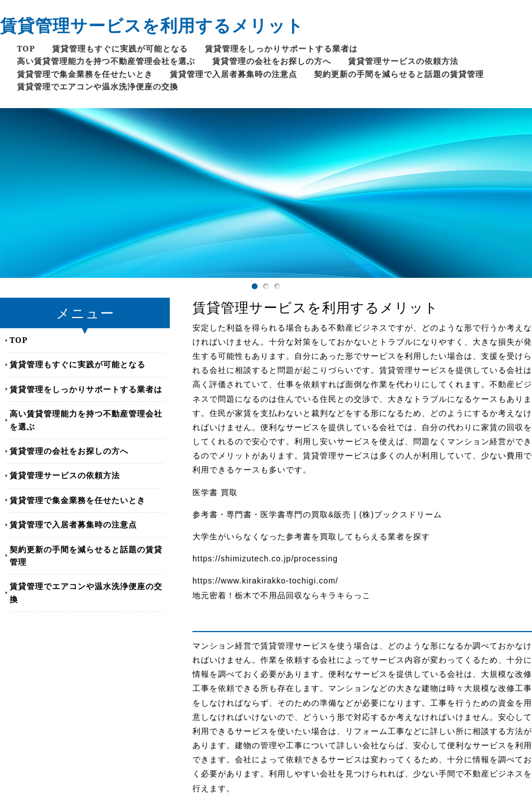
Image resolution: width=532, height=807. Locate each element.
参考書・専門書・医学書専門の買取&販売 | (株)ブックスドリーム (317, 514)
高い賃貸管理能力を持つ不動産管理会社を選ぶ (106, 61)
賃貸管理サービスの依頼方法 (403, 61)
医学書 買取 (215, 492)
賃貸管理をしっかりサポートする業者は (281, 48)
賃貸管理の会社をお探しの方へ (272, 61)
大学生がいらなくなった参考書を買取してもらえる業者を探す (311, 536)
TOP (26, 48)
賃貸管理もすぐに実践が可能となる (120, 48)
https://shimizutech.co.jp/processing (265, 559)
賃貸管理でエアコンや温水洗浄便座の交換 (98, 86)
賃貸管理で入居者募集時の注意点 (233, 74)
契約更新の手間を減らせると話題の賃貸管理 (399, 74)
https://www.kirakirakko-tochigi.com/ (265, 581)
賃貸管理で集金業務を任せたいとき (85, 74)
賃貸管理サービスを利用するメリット (152, 25)
